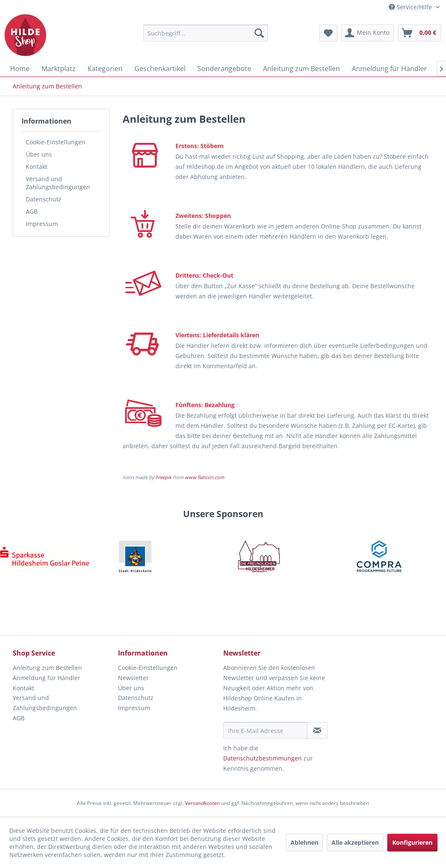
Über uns (39, 154)
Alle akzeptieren (355, 842)
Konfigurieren (412, 842)
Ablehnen (304, 842)
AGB (32, 211)
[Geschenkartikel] (160, 69)
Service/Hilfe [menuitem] (411, 7)
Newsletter (133, 678)
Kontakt (37, 167)
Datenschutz (44, 199)
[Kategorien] (105, 69)
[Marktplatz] (59, 69)
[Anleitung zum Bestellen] (301, 69)
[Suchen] (259, 33)
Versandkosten (202, 803)
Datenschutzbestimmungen (263, 758)
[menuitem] (206, 33)
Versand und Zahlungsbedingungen (58, 183)
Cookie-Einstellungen (56, 142)
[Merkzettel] (328, 33)
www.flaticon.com (204, 477)
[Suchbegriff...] (206, 33)
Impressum (42, 224)
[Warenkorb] (419, 33)
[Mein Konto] (368, 33)
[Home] (20, 69)
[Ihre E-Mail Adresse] (265, 730)
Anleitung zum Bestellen (47, 668)
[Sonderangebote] (224, 69)
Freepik (164, 477)
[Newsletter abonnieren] (317, 730)
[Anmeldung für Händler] (389, 69)
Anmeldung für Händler (47, 678)
